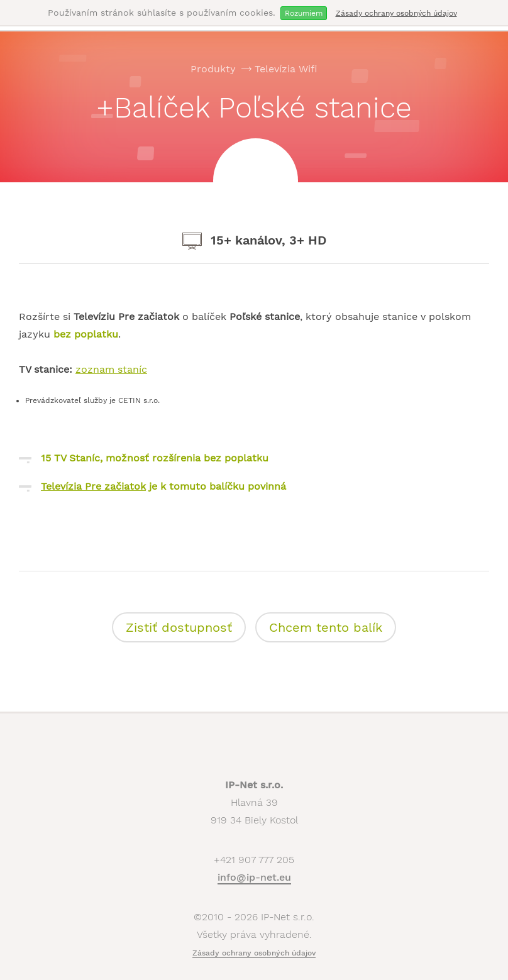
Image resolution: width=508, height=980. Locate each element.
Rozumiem (304, 13)
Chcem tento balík (326, 627)
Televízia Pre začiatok (93, 486)
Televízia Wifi (286, 69)
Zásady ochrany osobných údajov (396, 13)
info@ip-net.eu (254, 877)
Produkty (213, 69)
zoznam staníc (111, 369)
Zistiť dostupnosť (179, 627)
